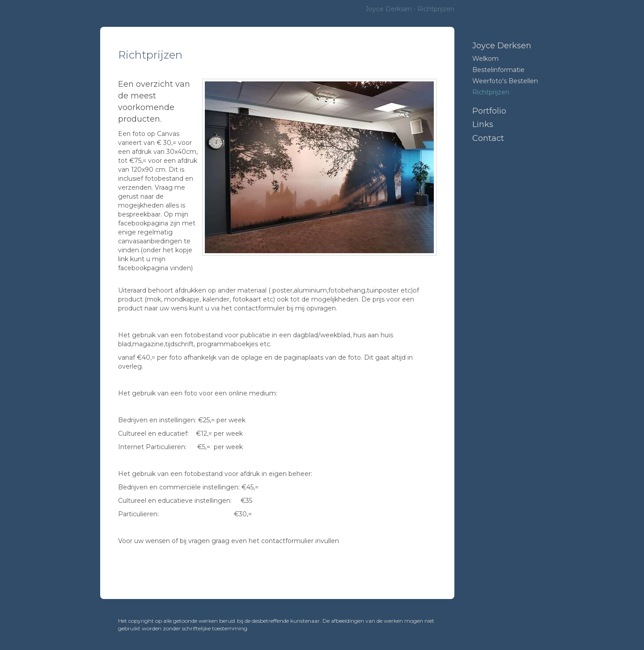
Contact (488, 138)
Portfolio (489, 111)
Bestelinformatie (498, 70)
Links (483, 124)
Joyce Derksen (389, 9)
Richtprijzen (491, 92)
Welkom (485, 59)
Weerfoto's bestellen (505, 81)
